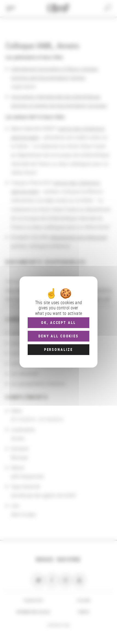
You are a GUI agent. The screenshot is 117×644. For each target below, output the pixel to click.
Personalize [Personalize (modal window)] (59, 349)
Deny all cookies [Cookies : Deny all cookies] (59, 336)
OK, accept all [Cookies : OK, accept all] (58, 323)
